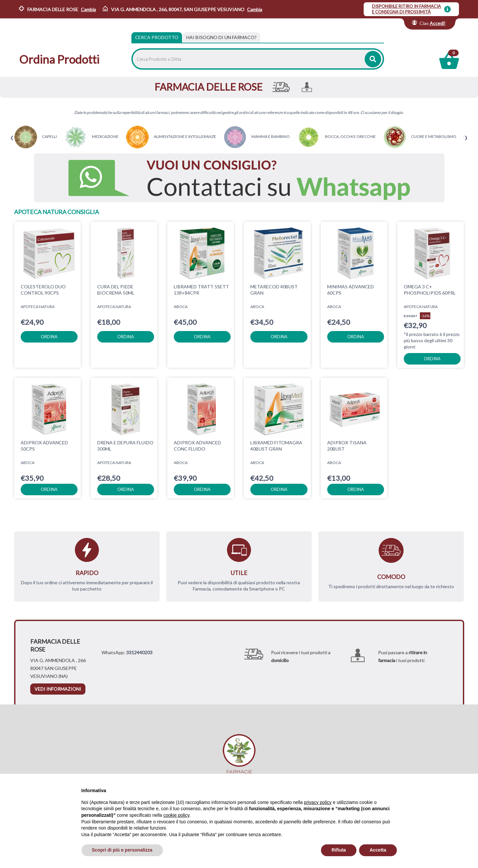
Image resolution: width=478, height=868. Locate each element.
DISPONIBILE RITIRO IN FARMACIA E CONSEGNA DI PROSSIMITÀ (406, 9)
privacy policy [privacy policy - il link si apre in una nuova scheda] (318, 802)
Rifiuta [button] (339, 850)
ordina (49, 337)
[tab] (221, 37)
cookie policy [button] (176, 815)
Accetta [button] (378, 850)
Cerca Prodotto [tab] (157, 37)
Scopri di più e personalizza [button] (122, 850)
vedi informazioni (58, 689)
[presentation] (12, 138)
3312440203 (139, 652)
